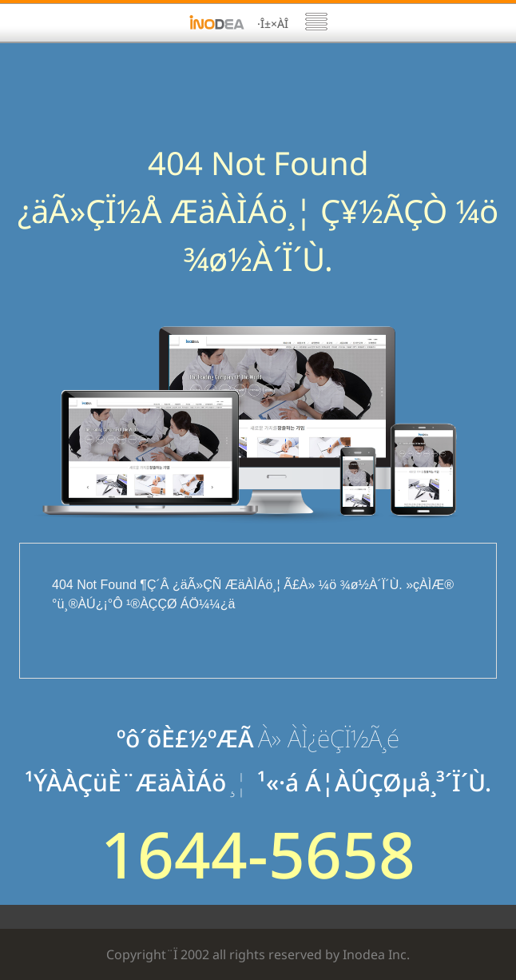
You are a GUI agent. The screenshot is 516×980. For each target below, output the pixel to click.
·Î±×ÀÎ (273, 24)
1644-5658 (258, 854)
